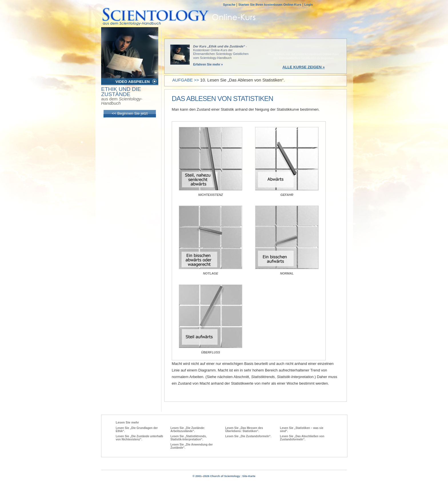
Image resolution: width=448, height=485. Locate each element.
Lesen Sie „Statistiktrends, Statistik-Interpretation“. (189, 438)
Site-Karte (249, 476)
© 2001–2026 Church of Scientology (216, 476)
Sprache (230, 5)
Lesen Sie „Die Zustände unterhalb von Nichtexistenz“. (139, 438)
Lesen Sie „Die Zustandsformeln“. (248, 436)
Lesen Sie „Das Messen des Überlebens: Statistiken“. (244, 430)
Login (309, 5)
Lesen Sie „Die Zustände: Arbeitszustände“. (188, 430)
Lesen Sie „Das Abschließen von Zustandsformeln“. (302, 438)
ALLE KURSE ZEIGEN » (303, 67)
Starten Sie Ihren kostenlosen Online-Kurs (270, 5)
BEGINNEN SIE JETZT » (303, 49)
